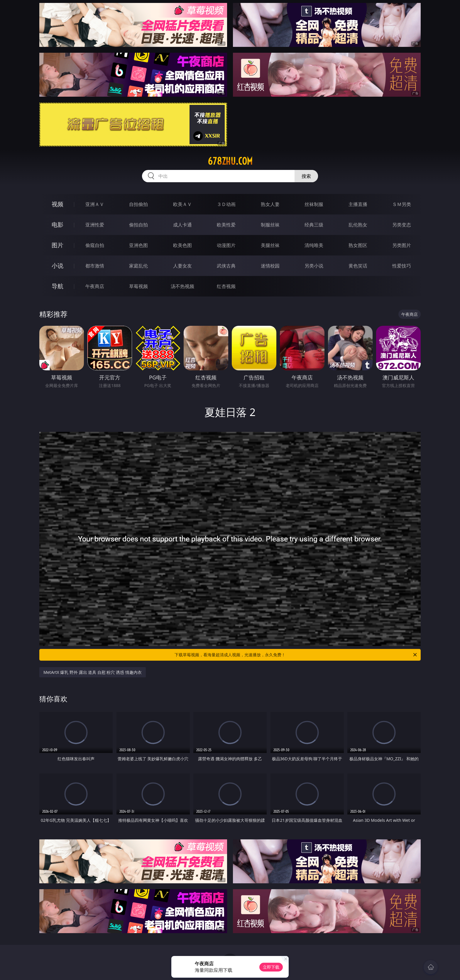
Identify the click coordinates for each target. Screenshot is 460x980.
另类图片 (402, 245)
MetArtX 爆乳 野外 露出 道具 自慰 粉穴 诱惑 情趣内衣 (93, 672)
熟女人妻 (270, 204)
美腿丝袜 (270, 245)
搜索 (306, 176)
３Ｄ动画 (226, 204)
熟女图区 (358, 245)
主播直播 (358, 204)
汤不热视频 (182, 286)
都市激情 (95, 266)
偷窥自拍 (95, 245)
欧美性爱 (226, 225)
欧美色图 (182, 245)
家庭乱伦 (138, 266)
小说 (58, 266)
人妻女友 (182, 266)
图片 (58, 245)
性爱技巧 (402, 266)
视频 (58, 204)
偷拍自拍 (138, 225)
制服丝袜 (270, 225)
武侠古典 (226, 266)
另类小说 (314, 266)
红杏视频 (226, 286)
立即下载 (271, 967)
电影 (58, 225)
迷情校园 (270, 266)
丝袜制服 (314, 204)
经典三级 (314, 225)
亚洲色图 (138, 245)
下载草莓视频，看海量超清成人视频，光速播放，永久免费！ (296, 655)
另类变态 (402, 225)
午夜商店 (95, 286)
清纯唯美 (314, 245)
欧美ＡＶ (182, 204)
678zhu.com (230, 161)
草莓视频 (138, 286)
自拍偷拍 (138, 204)
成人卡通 (182, 225)
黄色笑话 (358, 266)
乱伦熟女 (358, 225)
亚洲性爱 (95, 225)
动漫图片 (226, 245)
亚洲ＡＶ (95, 204)
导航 (58, 286)
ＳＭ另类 (402, 204)
